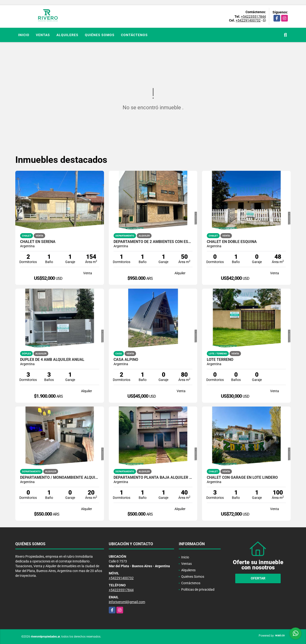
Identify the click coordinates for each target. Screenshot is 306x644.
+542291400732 (248, 20)
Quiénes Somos (100, 35)
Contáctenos (134, 35)
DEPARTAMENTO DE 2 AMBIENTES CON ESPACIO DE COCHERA (153, 242)
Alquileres (67, 35)
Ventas (43, 35)
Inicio (24, 35)
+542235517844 (253, 17)
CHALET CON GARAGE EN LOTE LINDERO (242, 478)
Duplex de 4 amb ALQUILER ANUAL (52, 360)
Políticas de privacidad (198, 589)
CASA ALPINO (126, 360)
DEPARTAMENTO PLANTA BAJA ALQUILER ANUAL (153, 478)
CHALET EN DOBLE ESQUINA (232, 242)
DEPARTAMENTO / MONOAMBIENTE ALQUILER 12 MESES (60, 478)
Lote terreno (220, 360)
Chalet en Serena (38, 242)
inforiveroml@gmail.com (127, 602)
